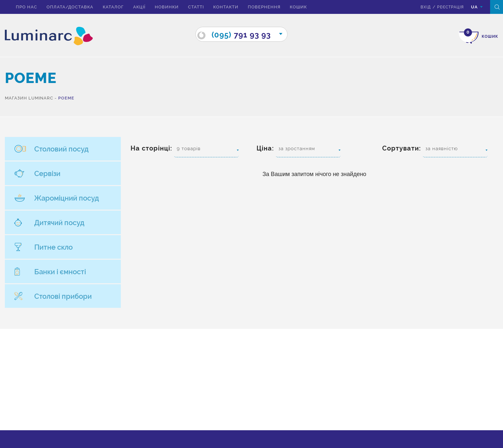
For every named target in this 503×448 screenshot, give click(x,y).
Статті (196, 7)
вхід (422, 7)
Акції (139, 7)
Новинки (167, 7)
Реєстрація (448, 7)
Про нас (26, 7)
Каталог (113, 7)
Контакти (226, 7)
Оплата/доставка (70, 7)
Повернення (264, 7)
